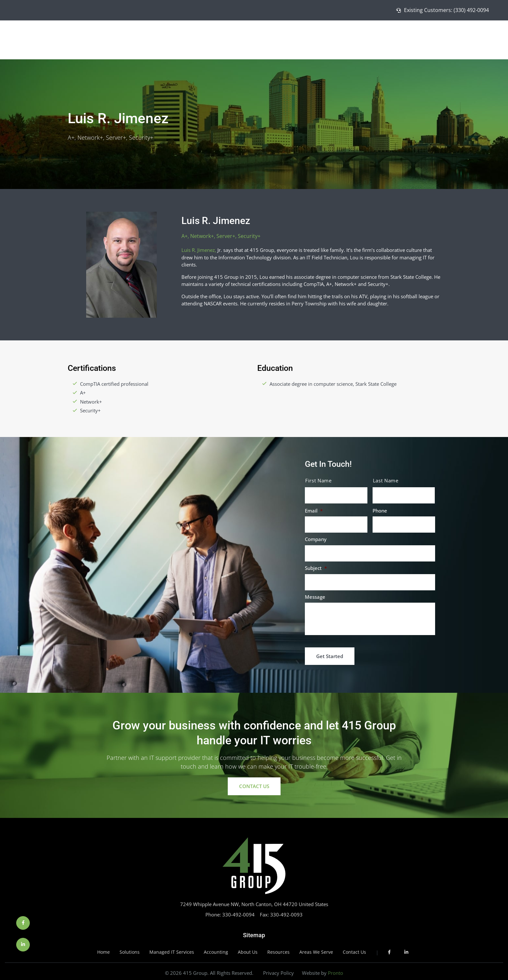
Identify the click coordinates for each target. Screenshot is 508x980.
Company (316, 539)
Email (314, 511)
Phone (380, 511)
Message (315, 597)
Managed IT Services (408, 39)
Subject (316, 568)
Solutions (364, 39)
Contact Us (482, 39)
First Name (318, 481)
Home (339, 39)
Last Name (386, 481)
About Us (452, 39)
